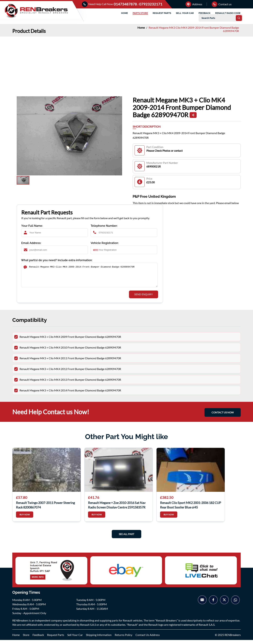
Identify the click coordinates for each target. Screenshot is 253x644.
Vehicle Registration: (105, 243)
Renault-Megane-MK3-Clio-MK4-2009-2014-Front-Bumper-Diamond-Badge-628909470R (89, 277)
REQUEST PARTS (162, 13)
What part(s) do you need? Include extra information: (57, 260)
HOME (124, 13)
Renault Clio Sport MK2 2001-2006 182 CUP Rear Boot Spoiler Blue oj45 (191, 509)
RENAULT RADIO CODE (228, 13)
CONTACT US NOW (223, 416)
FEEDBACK (205, 13)
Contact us (222, 4)
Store (26, 639)
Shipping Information (99, 639)
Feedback (38, 639)
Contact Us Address (148, 639)
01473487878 (126, 4)
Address (194, 4)
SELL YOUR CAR (185, 13)
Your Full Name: (32, 226)
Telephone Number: (104, 226)
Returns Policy (124, 639)
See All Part (126, 538)
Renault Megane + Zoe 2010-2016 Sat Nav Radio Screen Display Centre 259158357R (117, 509)
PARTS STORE (140, 13)
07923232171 (151, 4)
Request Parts (56, 639)
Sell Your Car (75, 639)
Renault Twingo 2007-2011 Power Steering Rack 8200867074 (45, 509)
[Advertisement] (126, 63)
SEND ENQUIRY (144, 299)
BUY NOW (25, 519)
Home (141, 28)
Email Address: (31, 243)
